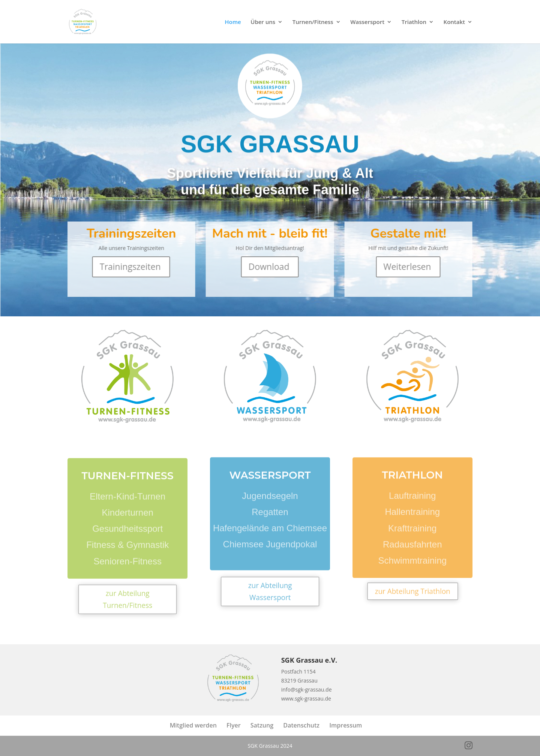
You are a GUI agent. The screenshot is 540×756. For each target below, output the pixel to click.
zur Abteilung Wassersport (270, 591)
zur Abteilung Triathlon (412, 591)
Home (233, 22)
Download (269, 266)
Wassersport (367, 22)
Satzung (262, 725)
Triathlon (414, 22)
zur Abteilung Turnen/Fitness (128, 599)
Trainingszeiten (130, 266)
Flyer (234, 725)
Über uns (263, 22)
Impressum (346, 725)
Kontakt (454, 22)
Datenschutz (301, 725)
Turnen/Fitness (313, 22)
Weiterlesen (407, 266)
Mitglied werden (193, 725)
